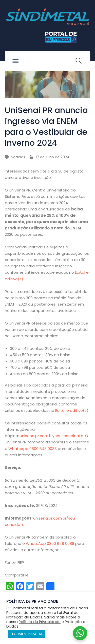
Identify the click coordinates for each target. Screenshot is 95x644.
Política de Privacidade (40, 622)
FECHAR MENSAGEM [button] (26, 634)
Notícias (18, 157)
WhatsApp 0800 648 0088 (33, 449)
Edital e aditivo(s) (72, 410)
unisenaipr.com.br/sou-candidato (52, 436)
